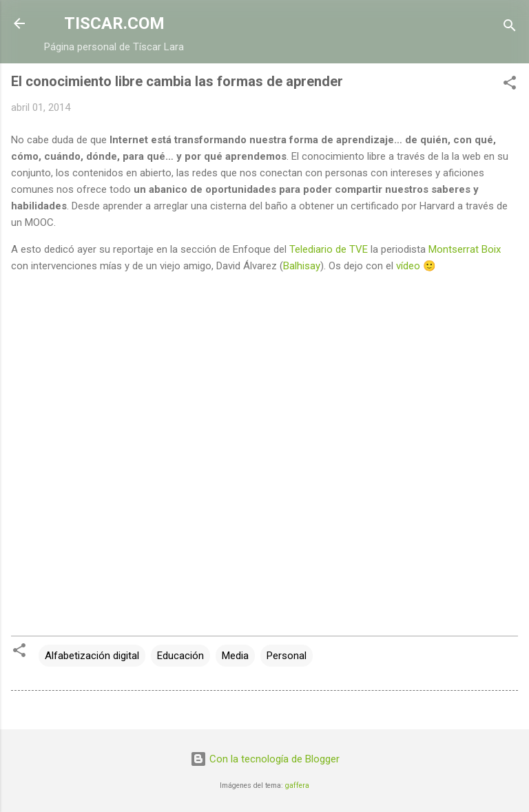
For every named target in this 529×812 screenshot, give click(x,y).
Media (235, 656)
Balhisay (302, 266)
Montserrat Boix (465, 249)
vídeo (408, 266)
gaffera (297, 785)
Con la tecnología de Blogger (265, 759)
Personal (287, 656)
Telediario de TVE (329, 249)
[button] (510, 85)
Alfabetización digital (92, 656)
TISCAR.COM (114, 23)
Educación (180, 656)
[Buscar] (510, 28)
